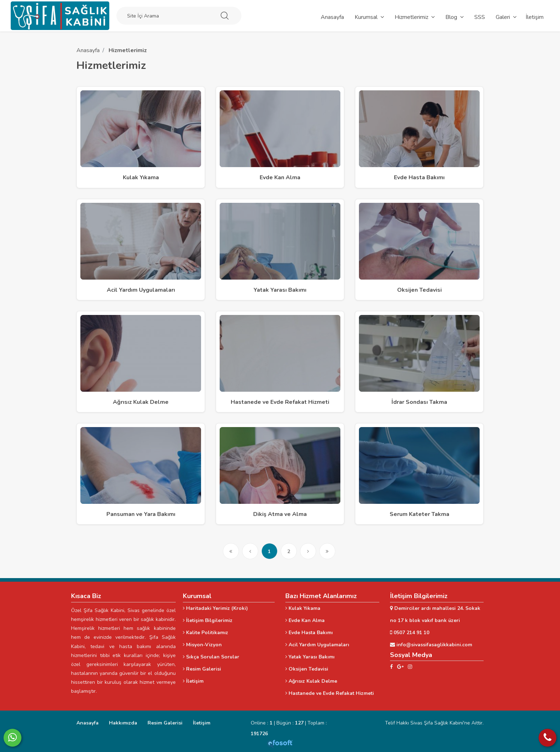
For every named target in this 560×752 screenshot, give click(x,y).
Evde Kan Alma (305, 620)
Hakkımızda (123, 723)
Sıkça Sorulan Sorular (211, 657)
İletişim (193, 681)
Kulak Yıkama (303, 608)
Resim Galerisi (202, 669)
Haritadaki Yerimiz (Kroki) (215, 608)
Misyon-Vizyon (202, 645)
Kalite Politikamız (206, 633)
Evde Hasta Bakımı (309, 633)
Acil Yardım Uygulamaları (317, 645)
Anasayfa (88, 50)
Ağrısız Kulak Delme (311, 681)
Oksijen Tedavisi (307, 669)
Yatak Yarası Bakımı (310, 657)
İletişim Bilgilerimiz (208, 620)
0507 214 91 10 (410, 633)
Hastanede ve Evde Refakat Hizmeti (330, 693)
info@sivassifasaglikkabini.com (431, 645)
